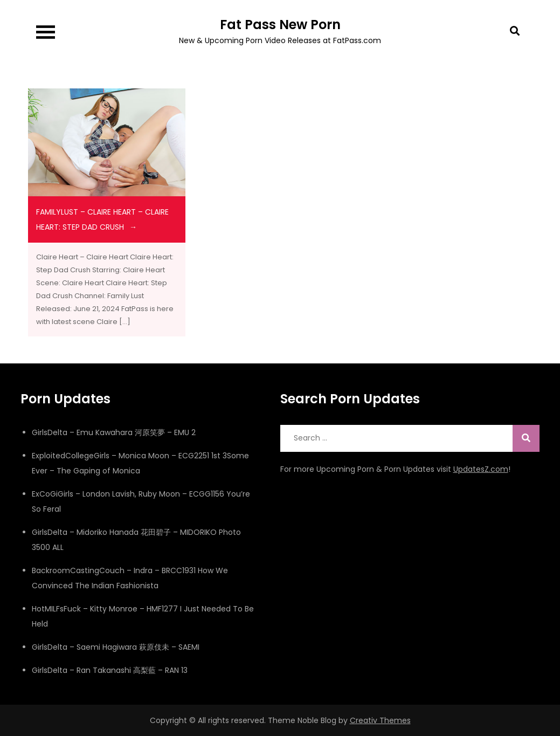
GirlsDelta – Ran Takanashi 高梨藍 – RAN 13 (110, 670)
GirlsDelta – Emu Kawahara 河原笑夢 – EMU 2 (114, 432)
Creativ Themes (380, 720)
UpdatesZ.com (481, 469)
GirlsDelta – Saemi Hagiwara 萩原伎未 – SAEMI (116, 647)
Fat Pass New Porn (280, 25)
